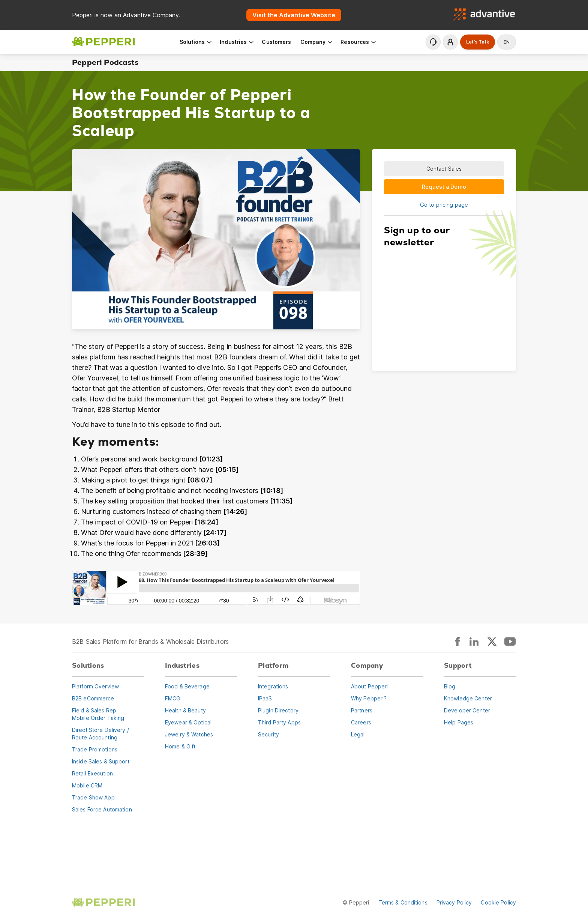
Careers (361, 722)
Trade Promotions (95, 749)
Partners (362, 710)
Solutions (196, 42)
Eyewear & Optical (188, 722)
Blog (450, 686)
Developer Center (467, 710)
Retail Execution (92, 773)
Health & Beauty (185, 710)
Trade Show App (93, 797)
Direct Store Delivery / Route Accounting (100, 734)
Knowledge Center (468, 698)
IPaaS (265, 698)
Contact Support (433, 42)
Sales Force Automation (102, 809)
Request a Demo (444, 187)
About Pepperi (370, 686)
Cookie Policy (498, 902)
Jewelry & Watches (189, 734)
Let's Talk (478, 42)
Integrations (273, 686)
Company (317, 42)
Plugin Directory (278, 710)
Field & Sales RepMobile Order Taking (98, 714)
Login (450, 42)
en (507, 42)
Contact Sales (444, 169)
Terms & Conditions (403, 902)
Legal (358, 734)
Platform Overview (95, 686)
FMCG (173, 698)
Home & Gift (180, 746)
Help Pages (459, 722)
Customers (276, 42)
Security (268, 734)
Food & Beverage (187, 686)
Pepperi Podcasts (105, 62)
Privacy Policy (454, 902)
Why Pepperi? (369, 698)
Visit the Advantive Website (294, 15)
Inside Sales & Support (101, 761)
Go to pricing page (444, 205)
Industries (237, 42)
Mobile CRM (87, 785)
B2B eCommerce (93, 698)
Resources (358, 42)
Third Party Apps (279, 722)
